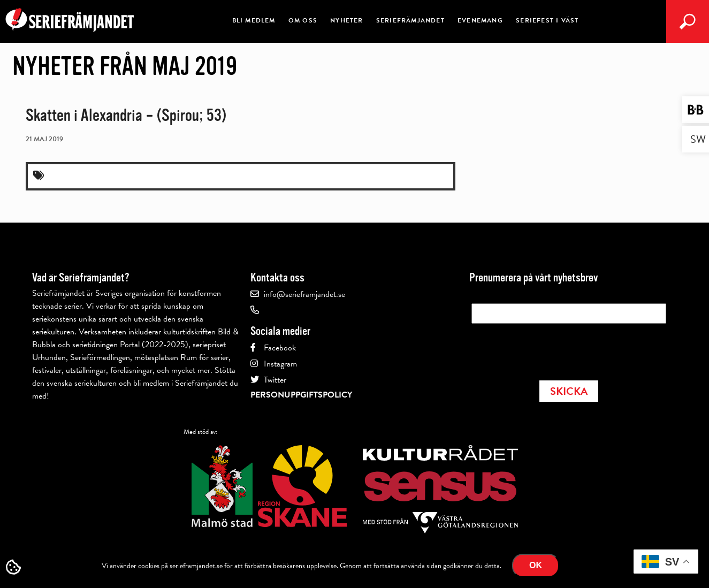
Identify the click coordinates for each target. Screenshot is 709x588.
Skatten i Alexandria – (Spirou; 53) (126, 115)
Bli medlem (254, 20)
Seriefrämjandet (410, 20)
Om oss (303, 20)
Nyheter (346, 20)
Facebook (280, 348)
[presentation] (553, 349)
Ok (536, 565)
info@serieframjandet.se (304, 294)
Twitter (275, 380)
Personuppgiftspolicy (301, 395)
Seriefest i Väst (547, 20)
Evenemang (480, 20)
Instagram (280, 364)
